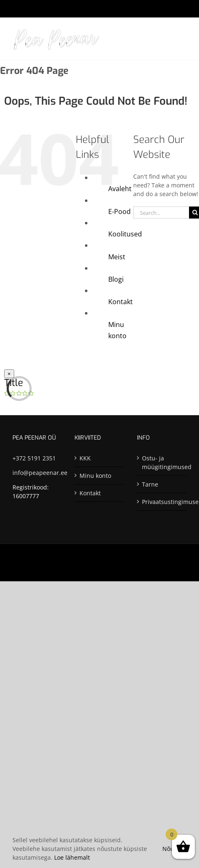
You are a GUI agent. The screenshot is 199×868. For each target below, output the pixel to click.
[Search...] (161, 213)
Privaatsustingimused (162, 502)
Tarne (150, 484)
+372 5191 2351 (34, 458)
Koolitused (125, 234)
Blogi (116, 279)
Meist (117, 257)
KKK (85, 458)
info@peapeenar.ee (40, 473)
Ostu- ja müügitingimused (162, 462)
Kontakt (121, 302)
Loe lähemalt (72, 857)
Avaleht (120, 189)
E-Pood (119, 211)
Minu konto (95, 476)
